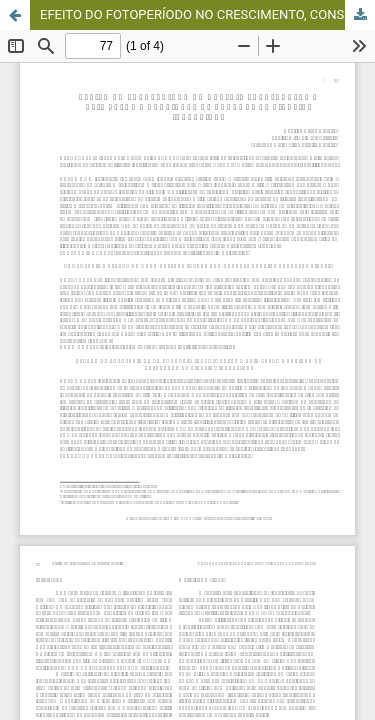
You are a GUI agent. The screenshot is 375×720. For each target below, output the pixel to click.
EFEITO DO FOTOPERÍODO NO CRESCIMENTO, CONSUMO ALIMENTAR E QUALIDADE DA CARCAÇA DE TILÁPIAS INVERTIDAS (207, 14)
